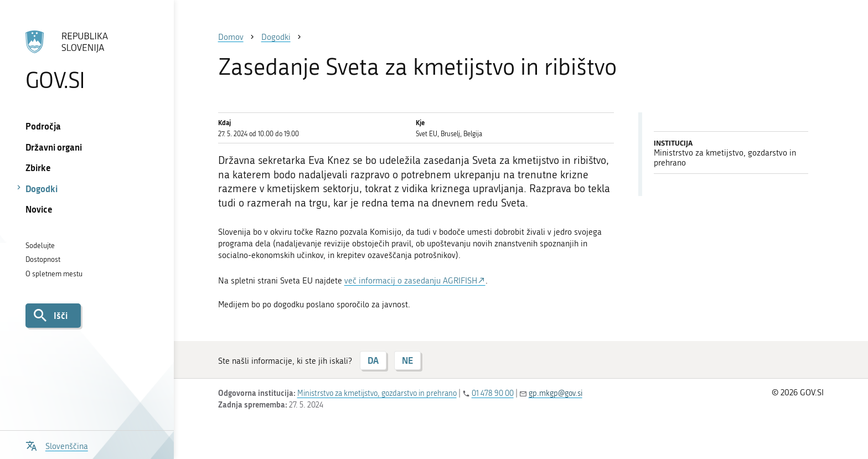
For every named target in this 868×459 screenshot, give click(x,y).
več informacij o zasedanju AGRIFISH (411, 281)
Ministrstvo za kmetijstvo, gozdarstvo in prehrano (377, 393)
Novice (39, 209)
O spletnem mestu (54, 274)
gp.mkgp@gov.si (556, 393)
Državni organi (54, 147)
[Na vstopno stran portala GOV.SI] (87, 60)
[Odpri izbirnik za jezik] (57, 445)
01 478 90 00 (493, 393)
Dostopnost (43, 259)
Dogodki (42, 189)
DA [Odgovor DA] (373, 360)
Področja (43, 126)
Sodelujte (40, 246)
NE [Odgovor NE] (407, 360)
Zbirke (38, 167)
